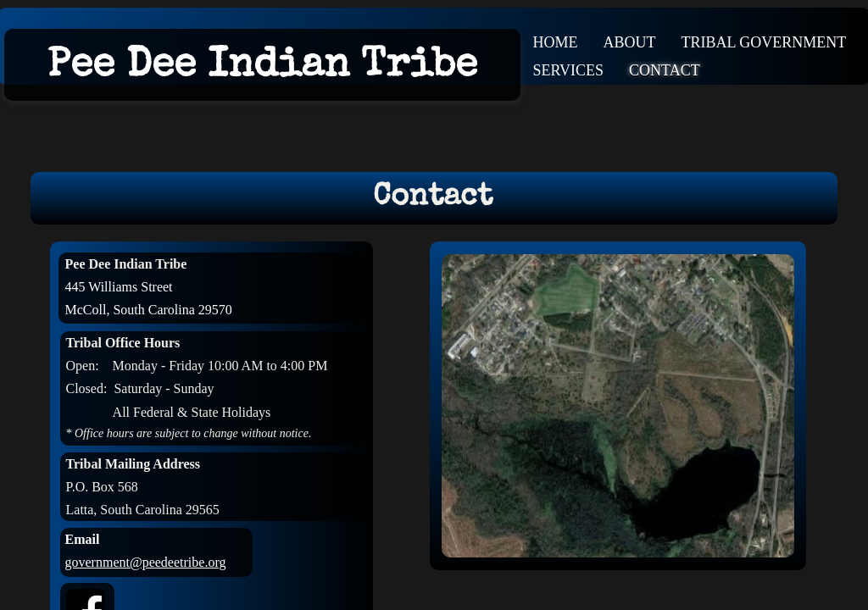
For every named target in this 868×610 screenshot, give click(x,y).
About (630, 42)
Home (556, 42)
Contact (665, 70)
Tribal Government (764, 42)
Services (569, 70)
